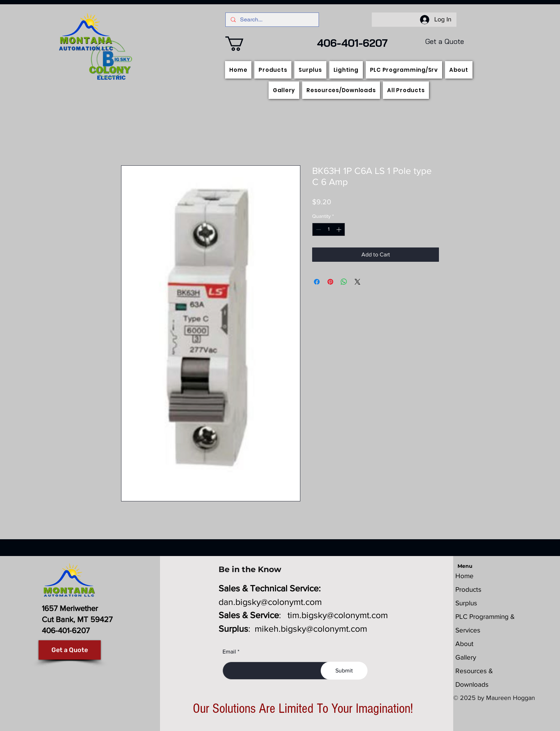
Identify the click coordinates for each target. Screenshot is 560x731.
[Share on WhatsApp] (344, 282)
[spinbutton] (329, 229)
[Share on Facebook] (317, 282)
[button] (243, 44)
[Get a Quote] (70, 650)
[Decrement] (318, 229)
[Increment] (339, 229)
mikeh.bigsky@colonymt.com (311, 629)
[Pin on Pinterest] (330, 282)
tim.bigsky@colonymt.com (338, 615)
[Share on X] (357, 282)
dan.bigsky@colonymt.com (270, 602)
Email (229, 652)
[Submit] (344, 671)
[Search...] (272, 20)
